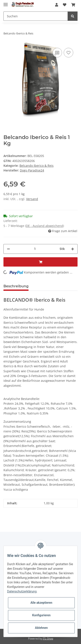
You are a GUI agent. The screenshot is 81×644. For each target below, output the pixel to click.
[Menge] (35, 249)
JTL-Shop (48, 638)
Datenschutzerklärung (22, 591)
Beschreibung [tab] (16, 286)
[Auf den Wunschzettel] (68, 53)
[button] (57, 5)
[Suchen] (36, 16)
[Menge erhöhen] (73, 249)
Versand (32, 199)
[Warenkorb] (73, 5)
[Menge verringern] (8, 249)
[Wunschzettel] (65, 5)
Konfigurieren (41, 615)
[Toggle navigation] (6, 3)
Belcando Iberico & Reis (37, 166)
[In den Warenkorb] (40, 262)
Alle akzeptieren (41, 603)
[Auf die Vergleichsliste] (57, 53)
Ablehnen (41, 628)
